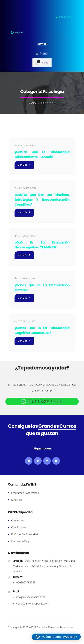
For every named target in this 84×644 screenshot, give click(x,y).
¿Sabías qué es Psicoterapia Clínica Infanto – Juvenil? (42, 154)
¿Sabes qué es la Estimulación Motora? (42, 288)
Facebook (29, 461)
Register (17, 32)
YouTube (56, 461)
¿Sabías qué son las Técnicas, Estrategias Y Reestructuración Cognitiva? (42, 200)
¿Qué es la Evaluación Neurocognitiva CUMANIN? (42, 245)
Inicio (32, 103)
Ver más (24, 165)
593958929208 (44, 401)
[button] (56, 637)
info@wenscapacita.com (31, 597)
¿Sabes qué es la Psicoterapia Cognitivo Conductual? (42, 330)
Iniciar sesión (65, 17)
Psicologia (49, 103)
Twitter (38, 461)
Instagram (47, 461)
